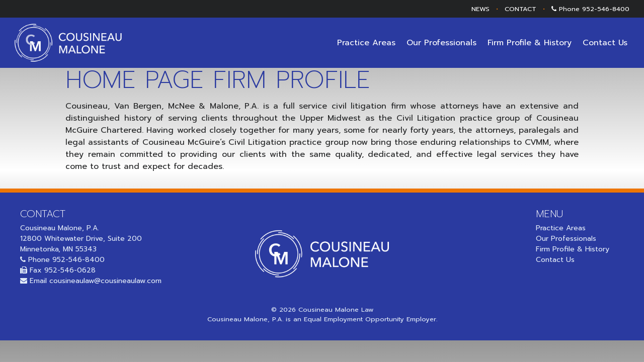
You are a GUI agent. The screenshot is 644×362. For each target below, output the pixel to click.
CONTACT (520, 9)
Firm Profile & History (530, 43)
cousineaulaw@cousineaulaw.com (105, 281)
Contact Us (605, 43)
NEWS (480, 9)
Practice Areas (366, 43)
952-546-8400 (606, 9)
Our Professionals (441, 43)
